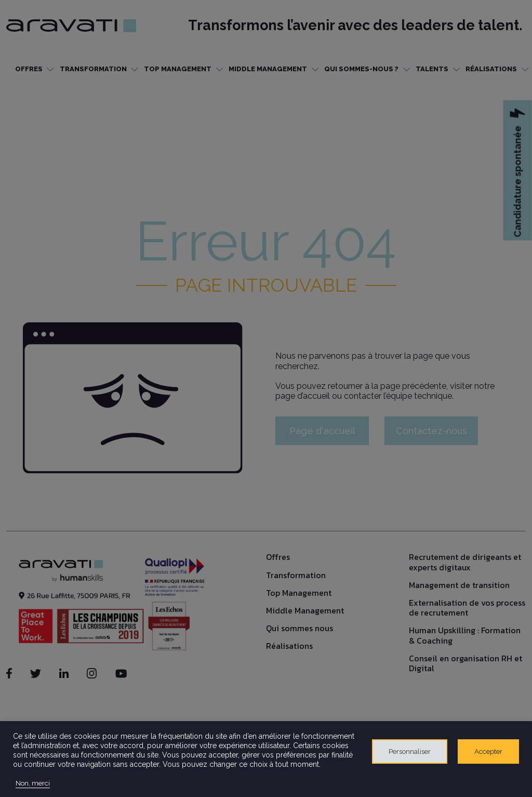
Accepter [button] (488, 752)
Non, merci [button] (33, 783)
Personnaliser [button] (410, 752)
